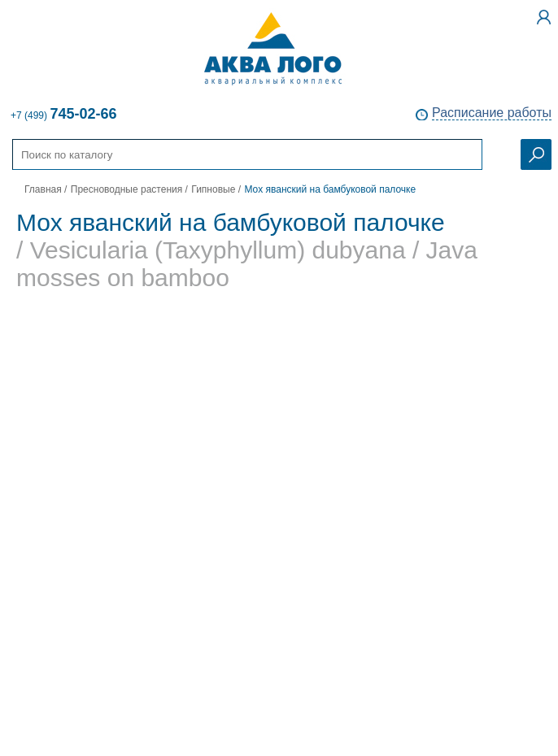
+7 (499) (63, 114)
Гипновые (213, 189)
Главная (43, 189)
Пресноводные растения (126, 189)
